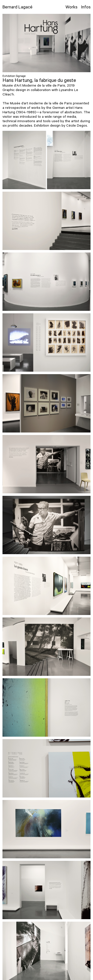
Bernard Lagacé (17, 8)
